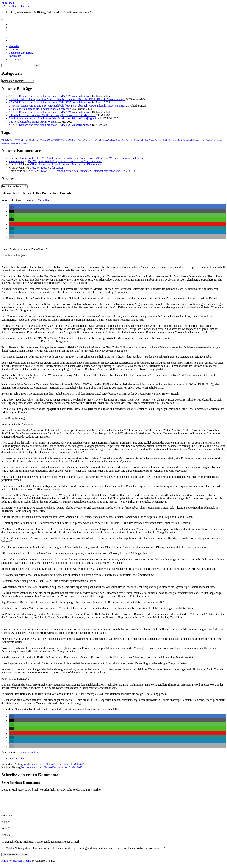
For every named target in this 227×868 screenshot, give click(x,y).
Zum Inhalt (8, 3)
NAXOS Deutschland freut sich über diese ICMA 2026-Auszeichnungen (50, 96)
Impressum (15, 56)
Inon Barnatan (17, 758)
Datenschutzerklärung (21, 53)
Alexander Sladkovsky (206, 140)
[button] (11, 207)
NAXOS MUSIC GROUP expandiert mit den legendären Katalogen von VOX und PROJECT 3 (81, 171)
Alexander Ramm (192, 140)
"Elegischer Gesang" (9, 140)
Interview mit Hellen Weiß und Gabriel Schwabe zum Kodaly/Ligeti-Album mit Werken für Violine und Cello (80, 158)
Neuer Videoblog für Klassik (48, 168)
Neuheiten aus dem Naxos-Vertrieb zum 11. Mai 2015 (54, 764)
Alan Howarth (136, 140)
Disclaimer (15, 59)
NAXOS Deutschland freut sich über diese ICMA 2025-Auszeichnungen (50, 102)
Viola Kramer (16, 161)
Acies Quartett (79, 140)
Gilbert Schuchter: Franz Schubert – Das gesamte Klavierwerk (66, 164)
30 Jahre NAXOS (46, 140)
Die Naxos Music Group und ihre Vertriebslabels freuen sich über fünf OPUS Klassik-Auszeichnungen (67, 99)
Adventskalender (90, 140)
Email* (5, 833)
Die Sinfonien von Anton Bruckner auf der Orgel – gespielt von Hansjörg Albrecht (55, 118)
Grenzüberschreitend (27, 752)
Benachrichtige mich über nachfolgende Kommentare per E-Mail (41, 846)
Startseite (14, 46)
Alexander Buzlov (179, 140)
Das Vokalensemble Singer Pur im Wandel (33, 122)
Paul (11, 158)
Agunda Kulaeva (102, 140)
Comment (7, 820)
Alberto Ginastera (155, 140)
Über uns (14, 49)
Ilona (26, 200)
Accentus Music (68, 140)
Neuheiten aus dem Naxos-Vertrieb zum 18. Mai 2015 (52, 767)
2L (17, 140)
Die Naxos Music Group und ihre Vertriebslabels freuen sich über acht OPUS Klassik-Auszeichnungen (67, 106)
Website (6, 839)
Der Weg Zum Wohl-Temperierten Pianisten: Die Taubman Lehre (65, 161)
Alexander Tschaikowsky (19, 143)
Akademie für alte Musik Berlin (119, 140)
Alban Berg (145, 140)
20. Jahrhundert (24, 140)
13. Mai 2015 (41, 200)
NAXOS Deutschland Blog (17, 6)
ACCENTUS (57, 140)
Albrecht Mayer (167, 140)
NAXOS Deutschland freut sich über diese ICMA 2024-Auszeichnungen (50, 112)
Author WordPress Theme (16, 865)
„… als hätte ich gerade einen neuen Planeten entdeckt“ (40, 109)
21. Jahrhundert (35, 140)
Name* (5, 826)
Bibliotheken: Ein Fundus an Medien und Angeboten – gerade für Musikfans (52, 115)
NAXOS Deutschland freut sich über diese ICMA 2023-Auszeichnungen (50, 125)
